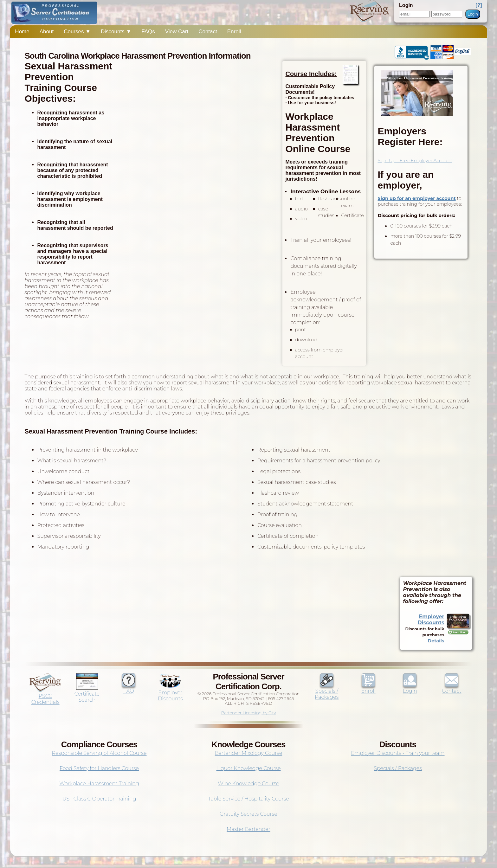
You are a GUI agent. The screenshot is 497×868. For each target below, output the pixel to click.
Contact (208, 32)
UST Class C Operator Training (99, 799)
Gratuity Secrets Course (248, 814)
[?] (479, 5)
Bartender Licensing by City (249, 713)
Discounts (116, 32)
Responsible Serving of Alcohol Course (99, 753)
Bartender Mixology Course (249, 753)
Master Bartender (248, 829)
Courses (77, 32)
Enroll (234, 32)
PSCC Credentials (45, 696)
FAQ (129, 688)
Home (22, 32)
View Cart (177, 32)
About (47, 32)
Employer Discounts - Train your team (398, 753)
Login (473, 14)
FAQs (148, 32)
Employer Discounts (431, 620)
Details (436, 641)
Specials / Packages (327, 691)
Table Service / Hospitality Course (248, 799)
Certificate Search (87, 694)
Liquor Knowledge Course (249, 768)
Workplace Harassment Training (99, 784)
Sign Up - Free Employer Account (415, 161)
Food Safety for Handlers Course (99, 768)
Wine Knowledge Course (248, 784)
